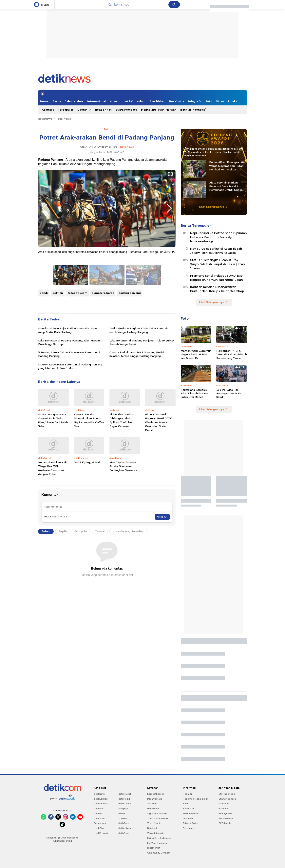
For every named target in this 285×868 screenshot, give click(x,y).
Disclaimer (189, 828)
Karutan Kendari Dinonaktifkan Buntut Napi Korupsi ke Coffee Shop (89, 420)
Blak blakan (157, 101)
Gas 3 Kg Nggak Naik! (88, 462)
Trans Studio (154, 823)
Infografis (195, 101)
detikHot (99, 814)
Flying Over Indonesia (159, 838)
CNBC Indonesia (228, 799)
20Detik (123, 818)
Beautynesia (225, 814)
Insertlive (223, 809)
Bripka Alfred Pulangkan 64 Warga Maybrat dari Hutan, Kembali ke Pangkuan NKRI (227, 166)
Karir (185, 804)
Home (44, 101)
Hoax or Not (103, 110)
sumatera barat (103, 293)
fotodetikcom (77, 293)
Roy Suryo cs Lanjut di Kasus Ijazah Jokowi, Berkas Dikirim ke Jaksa (216, 251)
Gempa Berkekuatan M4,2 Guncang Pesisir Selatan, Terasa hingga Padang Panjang (137, 354)
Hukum (115, 101)
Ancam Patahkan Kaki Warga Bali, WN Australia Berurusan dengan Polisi (53, 468)
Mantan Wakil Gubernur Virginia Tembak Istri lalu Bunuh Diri (196, 354)
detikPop (123, 833)
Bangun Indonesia (193, 110)
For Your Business (157, 843)
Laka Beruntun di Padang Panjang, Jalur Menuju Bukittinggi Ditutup (69, 342)
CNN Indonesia (227, 794)
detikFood (124, 799)
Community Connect (159, 853)
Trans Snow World (158, 818)
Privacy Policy (191, 823)
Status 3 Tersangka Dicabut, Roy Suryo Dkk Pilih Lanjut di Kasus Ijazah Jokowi (218, 264)
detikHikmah (125, 828)
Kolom (141, 101)
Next (169, 208)
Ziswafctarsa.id (156, 833)
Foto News (64, 119)
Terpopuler (66, 110)
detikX (128, 101)
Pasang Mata (155, 799)
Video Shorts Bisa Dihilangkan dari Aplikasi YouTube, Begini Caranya (121, 420)
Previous (45, 208)
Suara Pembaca (126, 110)
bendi (44, 293)
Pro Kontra (177, 101)
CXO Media (225, 823)
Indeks (233, 101)
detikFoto (124, 823)
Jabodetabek (74, 101)
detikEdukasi (101, 799)
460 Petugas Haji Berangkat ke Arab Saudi (228, 393)
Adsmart (48, 110)
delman (58, 293)
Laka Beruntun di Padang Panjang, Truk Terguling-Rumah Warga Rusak (142, 342)
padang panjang (130, 293)
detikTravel (125, 794)
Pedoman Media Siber (195, 799)
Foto (209, 101)
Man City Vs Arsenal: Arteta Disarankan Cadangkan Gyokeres (123, 466)
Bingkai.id (153, 828)
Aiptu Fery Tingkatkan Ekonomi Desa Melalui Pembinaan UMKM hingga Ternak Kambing (226, 186)
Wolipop (123, 809)
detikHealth (125, 804)
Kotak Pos (189, 809)
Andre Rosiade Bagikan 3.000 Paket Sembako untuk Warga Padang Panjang (139, 330)
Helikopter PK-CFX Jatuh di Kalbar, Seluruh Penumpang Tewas (232, 354)
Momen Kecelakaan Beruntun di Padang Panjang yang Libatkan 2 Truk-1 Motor (70, 366)
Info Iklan (188, 818)
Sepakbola (100, 823)
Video (220, 101)
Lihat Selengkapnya (213, 207)
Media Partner (191, 814)
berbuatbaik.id (155, 794)
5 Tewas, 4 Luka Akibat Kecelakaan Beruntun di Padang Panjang (69, 354)
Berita (57, 101)
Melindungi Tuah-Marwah (159, 110)
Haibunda (224, 804)
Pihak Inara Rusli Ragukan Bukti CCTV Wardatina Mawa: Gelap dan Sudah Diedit (158, 422)
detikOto (99, 828)
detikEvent (153, 809)
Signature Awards (157, 814)
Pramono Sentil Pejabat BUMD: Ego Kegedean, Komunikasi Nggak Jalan (217, 278)
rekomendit (154, 848)
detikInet (99, 809)
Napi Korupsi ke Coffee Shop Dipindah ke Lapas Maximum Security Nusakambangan (218, 237)
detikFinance (101, 804)
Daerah (84, 110)
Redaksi (187, 794)
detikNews (45, 119)
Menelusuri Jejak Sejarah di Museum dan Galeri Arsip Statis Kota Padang (68, 330)
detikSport (100, 818)
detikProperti (101, 833)
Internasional (96, 101)
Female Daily (226, 818)
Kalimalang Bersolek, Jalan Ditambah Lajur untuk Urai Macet (194, 393)
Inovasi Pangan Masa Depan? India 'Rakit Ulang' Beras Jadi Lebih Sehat (53, 420)
